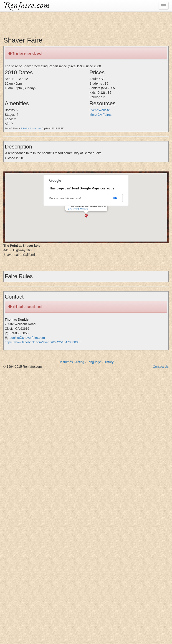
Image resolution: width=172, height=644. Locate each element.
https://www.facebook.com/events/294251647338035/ (43, 342)
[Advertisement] (83, 22)
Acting (80, 362)
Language (94, 362)
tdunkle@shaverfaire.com (27, 338)
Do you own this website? (65, 198)
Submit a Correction (30, 129)
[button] (86, 216)
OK (115, 198)
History (109, 362)
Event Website (100, 110)
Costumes (66, 362)
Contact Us (161, 367)
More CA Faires (100, 115)
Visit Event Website (78, 209)
